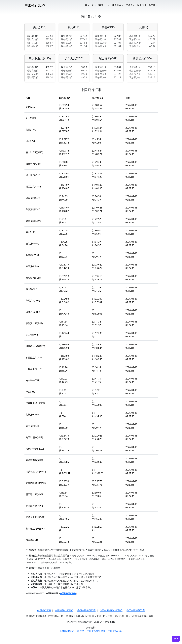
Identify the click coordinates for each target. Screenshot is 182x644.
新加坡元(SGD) (142, 58)
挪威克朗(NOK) (33, 221)
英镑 (101, 5)
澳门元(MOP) (32, 244)
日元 (108, 5)
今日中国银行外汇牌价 (111, 610)
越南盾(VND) (32, 540)
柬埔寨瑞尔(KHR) (34, 460)
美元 (87, 5)
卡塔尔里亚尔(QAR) (35, 517)
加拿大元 (130, 5)
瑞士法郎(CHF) (108, 58)
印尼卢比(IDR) (33, 301)
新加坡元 (153, 5)
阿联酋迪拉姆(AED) (35, 346)
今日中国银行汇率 (87, 610)
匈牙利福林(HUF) (34, 437)
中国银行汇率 (44, 610)
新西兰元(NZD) (33, 187)
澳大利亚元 (118, 5)
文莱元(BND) (32, 415)
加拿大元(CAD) (74, 58)
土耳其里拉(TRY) (34, 369)
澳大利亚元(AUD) (40, 58)
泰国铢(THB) (32, 289)
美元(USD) (40, 27)
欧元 (94, 5)
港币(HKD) (31, 232)
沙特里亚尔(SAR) (34, 358)
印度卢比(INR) (33, 312)
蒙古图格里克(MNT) (36, 483)
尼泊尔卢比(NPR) (34, 506)
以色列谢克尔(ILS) (35, 449)
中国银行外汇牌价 (64, 610)
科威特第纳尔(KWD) (36, 472)
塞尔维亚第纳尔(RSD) (36, 529)
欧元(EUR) (74, 27)
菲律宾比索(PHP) (34, 323)
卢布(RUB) (31, 392)
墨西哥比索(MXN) (35, 494)
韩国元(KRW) (32, 266)
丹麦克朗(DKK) (33, 209)
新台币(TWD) (32, 255)
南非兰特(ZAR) (33, 380)
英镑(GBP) (108, 27)
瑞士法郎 (142, 5)
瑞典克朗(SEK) (33, 198)
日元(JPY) (142, 27)
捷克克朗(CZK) (33, 426)
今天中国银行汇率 (136, 610)
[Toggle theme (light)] (176, 639)
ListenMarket (67, 631)
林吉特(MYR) (32, 335)
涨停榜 (81, 631)
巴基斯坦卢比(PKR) (35, 403)
